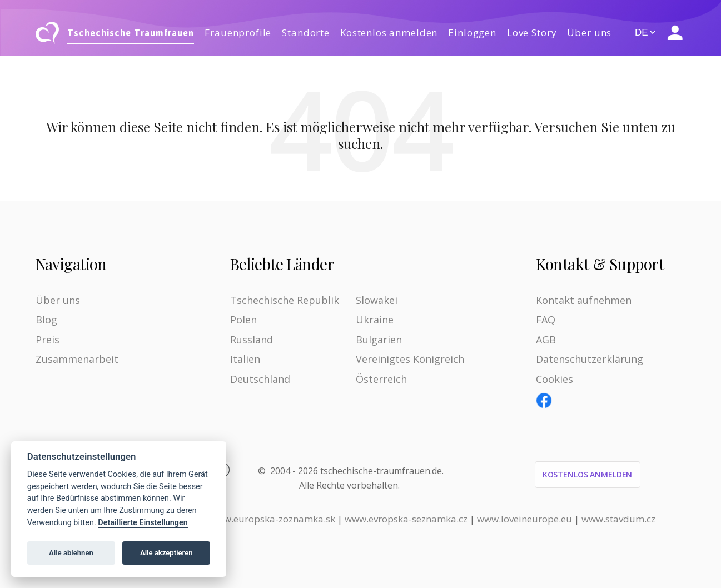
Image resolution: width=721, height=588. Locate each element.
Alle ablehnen (71, 553)
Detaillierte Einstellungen (143, 523)
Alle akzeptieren (166, 553)
